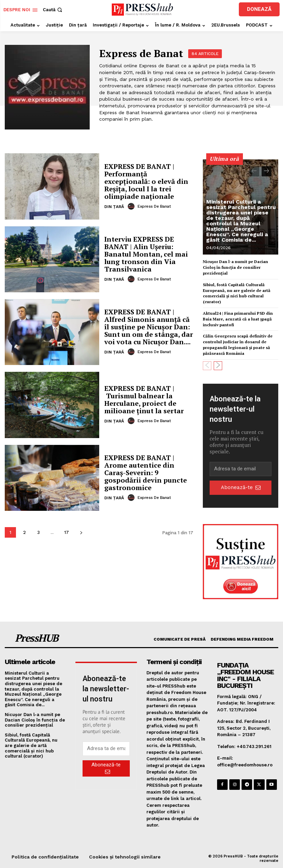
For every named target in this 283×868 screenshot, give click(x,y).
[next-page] (81, 532)
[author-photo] (132, 206)
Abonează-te (241, 487)
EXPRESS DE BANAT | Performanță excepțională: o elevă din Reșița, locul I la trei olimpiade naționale (146, 181)
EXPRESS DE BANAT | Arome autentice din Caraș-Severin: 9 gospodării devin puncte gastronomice (146, 473)
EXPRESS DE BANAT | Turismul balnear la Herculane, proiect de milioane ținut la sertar (144, 400)
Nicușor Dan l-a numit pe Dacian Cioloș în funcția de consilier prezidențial (235, 267)
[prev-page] (254, 171)
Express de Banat (154, 206)
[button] (53, 10)
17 (67, 532)
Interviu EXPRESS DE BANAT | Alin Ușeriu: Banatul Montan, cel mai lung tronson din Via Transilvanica (146, 254)
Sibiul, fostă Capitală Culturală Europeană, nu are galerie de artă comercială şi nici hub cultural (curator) (237, 293)
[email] (241, 469)
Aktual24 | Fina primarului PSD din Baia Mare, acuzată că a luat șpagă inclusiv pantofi (238, 319)
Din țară (114, 207)
